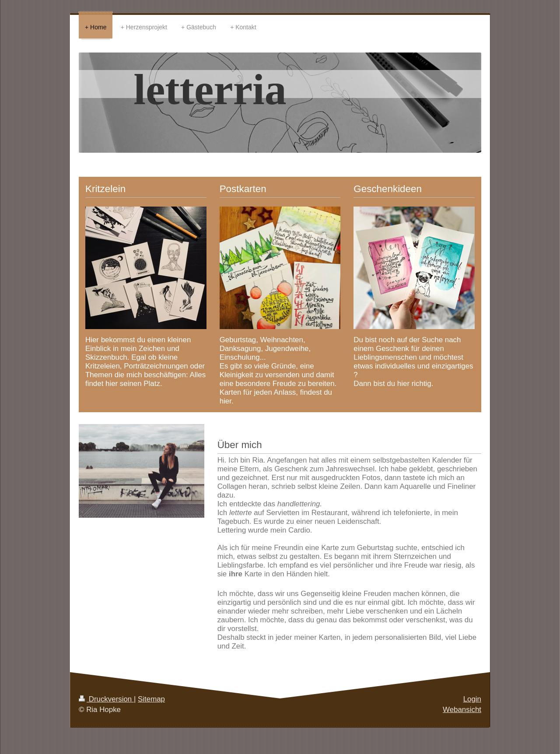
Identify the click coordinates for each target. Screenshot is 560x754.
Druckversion (106, 699)
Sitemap (151, 699)
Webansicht (462, 710)
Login (472, 699)
